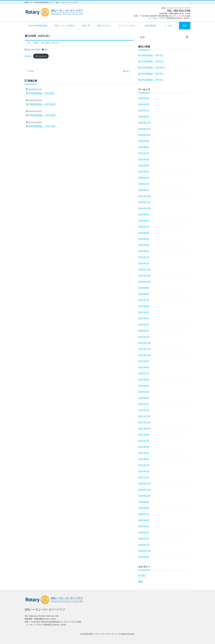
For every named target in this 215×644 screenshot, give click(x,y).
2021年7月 (144, 441)
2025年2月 (144, 184)
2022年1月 (144, 410)
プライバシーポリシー (128, 26)
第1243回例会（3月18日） (152, 68)
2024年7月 (144, 227)
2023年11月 (144, 276)
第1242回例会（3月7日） (152, 74)
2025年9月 (144, 141)
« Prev (31, 71)
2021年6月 (144, 447)
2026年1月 (144, 117)
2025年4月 (144, 172)
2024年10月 (144, 208)
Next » (126, 71)
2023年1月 (144, 337)
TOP (185, 26)
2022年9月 (144, 361)
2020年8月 (144, 508)
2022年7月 (144, 374)
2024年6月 (144, 233)
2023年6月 (144, 306)
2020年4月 (144, 527)
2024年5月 (144, 239)
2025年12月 (144, 123)
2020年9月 (144, 502)
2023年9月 (144, 288)
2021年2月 (144, 471)
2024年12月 (144, 196)
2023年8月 (144, 294)
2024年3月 (144, 251)
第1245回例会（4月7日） (152, 55)
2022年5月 (144, 386)
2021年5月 (144, 453)
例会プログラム (104, 26)
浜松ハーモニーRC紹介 (65, 26)
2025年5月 (144, 166)
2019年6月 (144, 557)
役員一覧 (86, 26)
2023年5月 (144, 312)
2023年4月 (144, 319)
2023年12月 (144, 270)
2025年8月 (144, 147)
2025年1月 (144, 190)
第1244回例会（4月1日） (152, 62)
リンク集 (168, 26)
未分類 (142, 576)
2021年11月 (144, 423)
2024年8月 (144, 221)
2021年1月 (144, 478)
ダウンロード (41, 56)
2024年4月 (144, 245)
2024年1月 (144, 264)
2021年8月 (144, 435)
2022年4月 (144, 392)
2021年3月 (144, 465)
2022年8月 (144, 367)
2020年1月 (144, 545)
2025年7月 (144, 153)
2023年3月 (144, 325)
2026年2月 (144, 111)
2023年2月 (144, 331)
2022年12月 (144, 343)
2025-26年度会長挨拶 (38, 26)
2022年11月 (144, 349)
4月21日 (28, 56)
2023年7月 (144, 300)
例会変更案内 (151, 26)
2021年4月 (144, 459)
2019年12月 (144, 551)
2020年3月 (144, 533)
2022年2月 (144, 404)
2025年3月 (144, 178)
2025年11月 (144, 129)
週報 (46, 50)
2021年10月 (144, 429)
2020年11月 (144, 490)
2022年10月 (144, 355)
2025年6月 (144, 160)
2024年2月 (144, 257)
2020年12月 (144, 484)
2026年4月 (144, 98)
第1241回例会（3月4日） (152, 80)
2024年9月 (144, 215)
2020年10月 (144, 496)
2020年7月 (144, 514)
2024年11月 (144, 202)
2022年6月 (144, 380)
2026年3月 (144, 104)
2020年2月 (144, 539)
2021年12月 (144, 416)
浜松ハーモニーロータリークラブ (103, 634)
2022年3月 (144, 398)
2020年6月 (144, 520)
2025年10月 (144, 135)
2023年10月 (144, 282)
